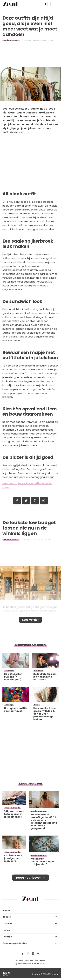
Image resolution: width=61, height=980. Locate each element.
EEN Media (53, 974)
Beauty (7, 917)
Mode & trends (11, 40)
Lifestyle (7, 937)
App (44, 501)
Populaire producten (15, 943)
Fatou (51, 40)
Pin (35, 501)
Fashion (7, 924)
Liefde (6, 930)
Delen (17, 501)
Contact (42, 964)
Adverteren (40, 961)
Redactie (19, 961)
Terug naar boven (28, 878)
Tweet (26, 501)
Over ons (29, 961)
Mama (6, 910)
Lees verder (30, 620)
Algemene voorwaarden (25, 964)
